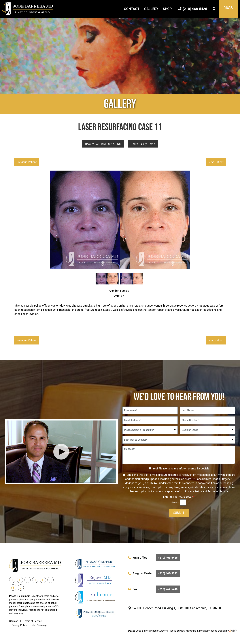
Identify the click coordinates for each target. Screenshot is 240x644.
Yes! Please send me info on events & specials (181, 468)
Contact (132, 9)
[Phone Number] (208, 420)
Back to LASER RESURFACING (103, 144)
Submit (179, 513)
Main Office (154, 558)
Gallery (151, 9)
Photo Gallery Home (143, 144)
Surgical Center (154, 573)
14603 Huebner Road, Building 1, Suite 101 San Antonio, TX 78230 (174, 608)
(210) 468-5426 (193, 9)
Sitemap (14, 621)
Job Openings (40, 625)
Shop (167, 9)
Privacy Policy (19, 625)
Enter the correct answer (179, 497)
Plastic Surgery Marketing (183, 631)
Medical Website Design (212, 631)
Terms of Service (33, 621)
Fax (154, 589)
